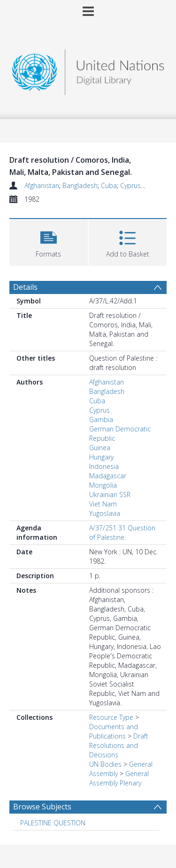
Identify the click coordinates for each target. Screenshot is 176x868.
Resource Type (111, 717)
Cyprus (130, 185)
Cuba (109, 185)
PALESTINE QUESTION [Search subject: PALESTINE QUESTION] (53, 823)
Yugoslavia (105, 513)
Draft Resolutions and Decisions (119, 745)
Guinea (100, 448)
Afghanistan (42, 185)
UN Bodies (105, 764)
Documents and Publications (114, 731)
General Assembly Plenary (119, 778)
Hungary (101, 457)
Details (25, 287)
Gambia (101, 419)
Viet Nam (103, 504)
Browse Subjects (42, 807)
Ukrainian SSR (110, 494)
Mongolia (103, 485)
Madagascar (108, 476)
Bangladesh (80, 185)
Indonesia (104, 466)
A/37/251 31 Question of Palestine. (122, 532)
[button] (49, 241)
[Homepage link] (88, 70)
